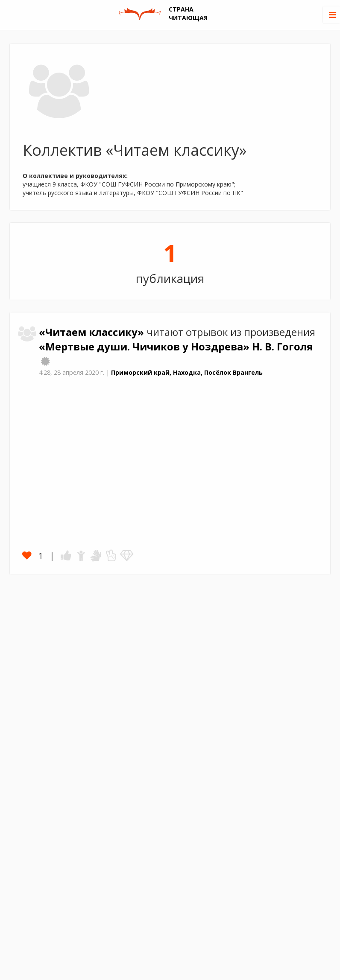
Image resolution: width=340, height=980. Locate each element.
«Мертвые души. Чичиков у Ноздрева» (145, 347)
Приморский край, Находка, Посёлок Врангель (187, 372)
